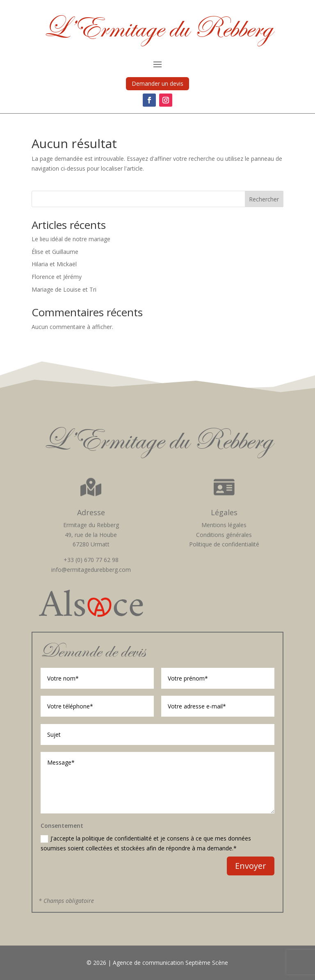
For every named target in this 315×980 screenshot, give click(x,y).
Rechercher (264, 199)
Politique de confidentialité (224, 544)
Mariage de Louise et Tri (64, 289)
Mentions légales (224, 525)
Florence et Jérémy (57, 277)
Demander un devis (157, 83)
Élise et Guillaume (55, 252)
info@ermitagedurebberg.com (91, 570)
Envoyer (251, 866)
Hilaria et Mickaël (54, 264)
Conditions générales (224, 535)
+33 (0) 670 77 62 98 (91, 560)
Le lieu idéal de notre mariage (71, 239)
